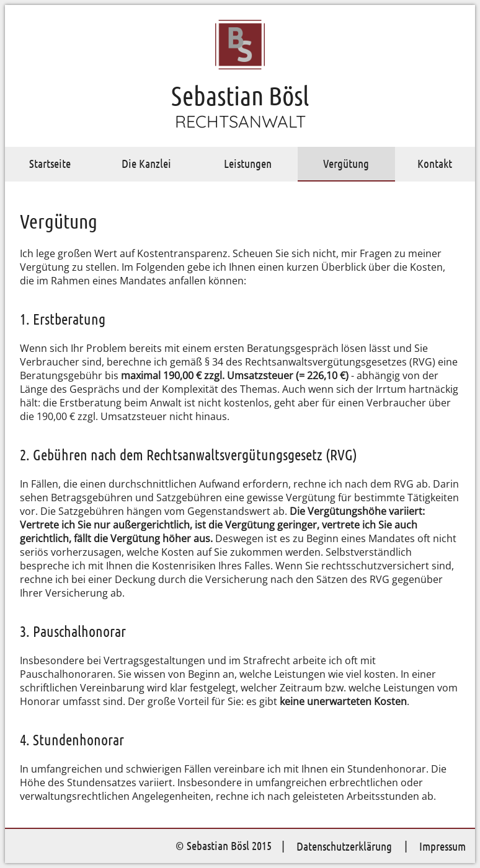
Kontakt (435, 163)
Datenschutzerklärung (344, 846)
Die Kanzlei (146, 163)
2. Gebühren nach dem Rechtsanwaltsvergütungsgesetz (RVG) (189, 454)
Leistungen (248, 163)
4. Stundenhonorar (72, 739)
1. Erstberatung (63, 319)
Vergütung (346, 163)
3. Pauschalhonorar (73, 631)
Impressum (442, 846)
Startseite (50, 163)
